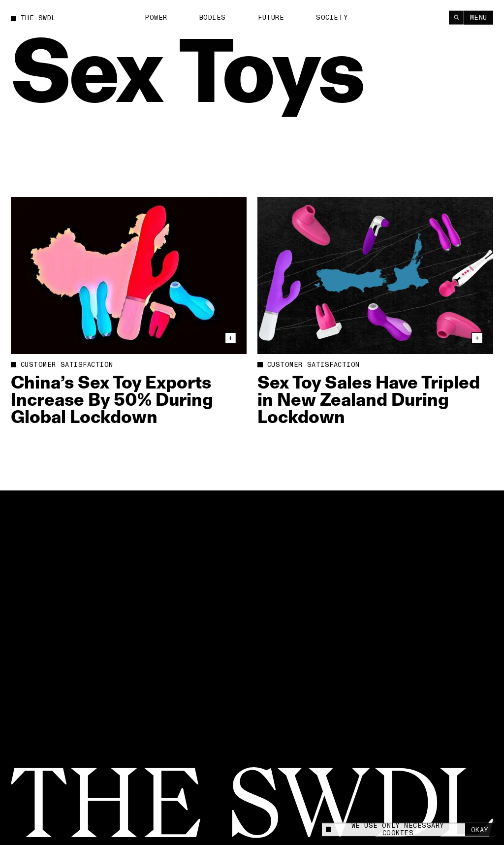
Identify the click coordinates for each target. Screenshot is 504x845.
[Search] (456, 17)
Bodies (213, 17)
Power (156, 17)
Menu (479, 17)
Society (332, 17)
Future (271, 17)
